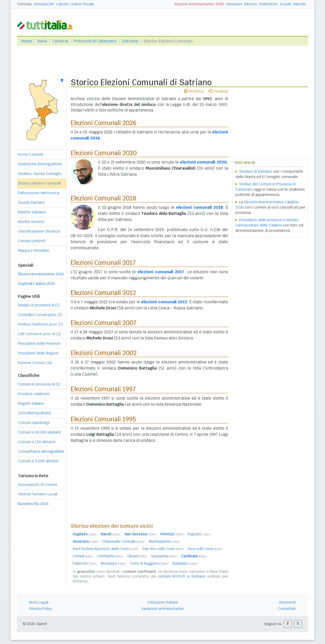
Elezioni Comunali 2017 (103, 263)
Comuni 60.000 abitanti (39, 432)
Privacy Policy (40, 609)
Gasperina (164, 556)
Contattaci (287, 609)
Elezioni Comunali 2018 (103, 198)
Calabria (60, 41)
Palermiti (85, 563)
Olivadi (137, 556)
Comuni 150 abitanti (37, 442)
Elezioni (250, 4)
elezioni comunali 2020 (203, 162)
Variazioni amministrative (162, 609)
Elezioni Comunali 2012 (103, 293)
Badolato (185, 563)
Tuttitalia (24, 4)
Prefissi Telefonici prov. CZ (40, 324)
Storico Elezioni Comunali (39, 183)
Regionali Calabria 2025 (36, 284)
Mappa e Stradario (34, 250)
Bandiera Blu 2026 (33, 504)
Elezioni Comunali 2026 (104, 123)
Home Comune (31, 154)
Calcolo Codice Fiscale (75, 4)
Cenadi (83, 556)
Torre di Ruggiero (149, 563)
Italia (42, 41)
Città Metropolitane (35, 413)
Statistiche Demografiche (40, 164)
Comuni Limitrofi (32, 241)
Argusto (199, 534)
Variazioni (234, 4)
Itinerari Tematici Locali (38, 494)
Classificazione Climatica (39, 231)
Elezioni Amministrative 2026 (199, 4)
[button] (288, 624)
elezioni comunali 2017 (161, 272)
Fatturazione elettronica (39, 193)
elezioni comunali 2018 (199, 207)
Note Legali (39, 602)
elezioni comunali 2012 (164, 302)
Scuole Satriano (31, 202)
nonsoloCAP (44, 4)
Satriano (130, 41)
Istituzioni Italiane (163, 602)
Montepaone (164, 541)
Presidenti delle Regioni (38, 353)
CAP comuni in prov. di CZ (39, 334)
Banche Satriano (32, 212)
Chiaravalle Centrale (124, 541)
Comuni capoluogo (34, 423)
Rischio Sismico (31, 222)
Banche (300, 4)
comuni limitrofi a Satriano (182, 576)
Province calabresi (34, 394)
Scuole (286, 4)
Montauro (113, 563)
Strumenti (287, 602)
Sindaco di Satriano (256, 171)
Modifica (194, 91)
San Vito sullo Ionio (163, 549)
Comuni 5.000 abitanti (38, 461)
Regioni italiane (31, 403)
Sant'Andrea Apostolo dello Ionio (105, 549)
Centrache (110, 556)
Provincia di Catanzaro (95, 41)
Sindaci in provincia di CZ (39, 305)
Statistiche (268, 4)
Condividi (218, 91)
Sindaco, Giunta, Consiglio (40, 174)
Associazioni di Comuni (37, 485)
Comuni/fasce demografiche (41, 451)
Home (26, 41)
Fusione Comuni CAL (35, 363)
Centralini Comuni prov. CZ (40, 315)
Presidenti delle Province (39, 343)
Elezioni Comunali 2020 (104, 153)
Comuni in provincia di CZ (39, 384)
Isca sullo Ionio (205, 549)
